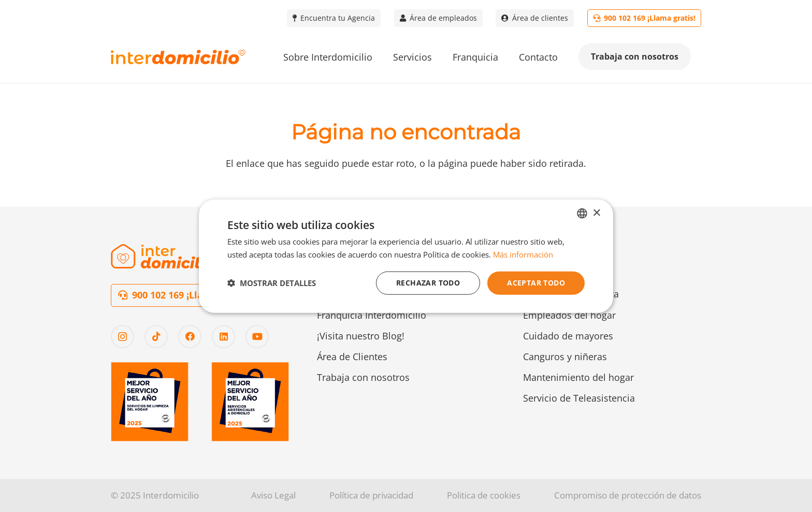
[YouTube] (257, 337)
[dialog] (406, 256)
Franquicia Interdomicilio (372, 315)
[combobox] (582, 214)
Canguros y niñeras (565, 357)
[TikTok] (156, 337)
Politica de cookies (484, 495)
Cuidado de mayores (568, 336)
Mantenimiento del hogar (578, 377)
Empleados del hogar (569, 315)
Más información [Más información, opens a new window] (523, 254)
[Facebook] (190, 337)
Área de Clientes (352, 357)
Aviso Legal (273, 495)
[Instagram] (122, 337)
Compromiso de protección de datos (628, 495)
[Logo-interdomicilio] (178, 57)
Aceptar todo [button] (536, 283)
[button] (272, 283)
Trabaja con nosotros (363, 377)
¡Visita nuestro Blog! (361, 336)
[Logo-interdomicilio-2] (165, 256)
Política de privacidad (371, 495)
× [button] (596, 213)
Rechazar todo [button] (428, 283)
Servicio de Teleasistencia (579, 398)
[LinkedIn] (223, 337)
